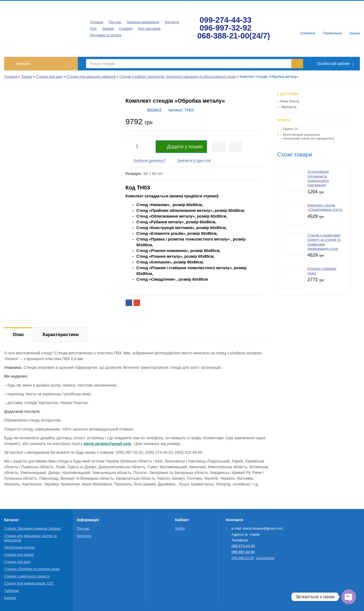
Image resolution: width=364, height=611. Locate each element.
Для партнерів (149, 29)
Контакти (172, 22)
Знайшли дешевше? (150, 161)
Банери (10, 598)
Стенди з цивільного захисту (27, 576)
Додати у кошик (181, 147)
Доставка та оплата (106, 35)
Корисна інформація (143, 22)
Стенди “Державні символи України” (33, 529)
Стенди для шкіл (49, 77)
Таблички (11, 591)
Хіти (93, 29)
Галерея (126, 29)
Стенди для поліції (19, 555)
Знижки (108, 29)
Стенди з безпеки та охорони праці (32, 569)
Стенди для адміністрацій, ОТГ (29, 583)
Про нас (115, 22)
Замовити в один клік (194, 161)
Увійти (180, 529)
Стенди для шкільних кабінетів (91, 77)
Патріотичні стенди (19, 547)
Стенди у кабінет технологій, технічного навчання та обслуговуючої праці (178, 77)
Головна (97, 22)
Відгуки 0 (154, 110)
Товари (27, 77)
